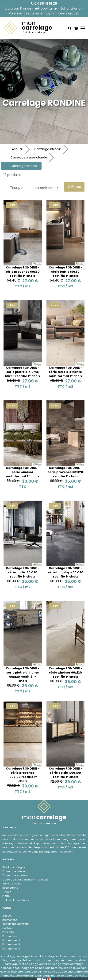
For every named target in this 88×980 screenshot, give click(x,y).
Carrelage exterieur (15, 875)
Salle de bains (12, 884)
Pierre (6, 896)
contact (8, 928)
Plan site (8, 932)
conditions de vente (15, 924)
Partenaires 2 (11, 940)
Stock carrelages (14, 867)
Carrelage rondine (24, 166)
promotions (10, 920)
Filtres (74, 187)
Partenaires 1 (11, 936)
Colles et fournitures (16, 900)
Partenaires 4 (11, 949)
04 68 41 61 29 (44, 3)
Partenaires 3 (11, 944)
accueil (7, 916)
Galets (7, 892)
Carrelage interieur (48, 149)
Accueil (17, 149)
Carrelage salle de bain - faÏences (25, 880)
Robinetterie (10, 888)
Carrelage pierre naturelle (29, 157)
